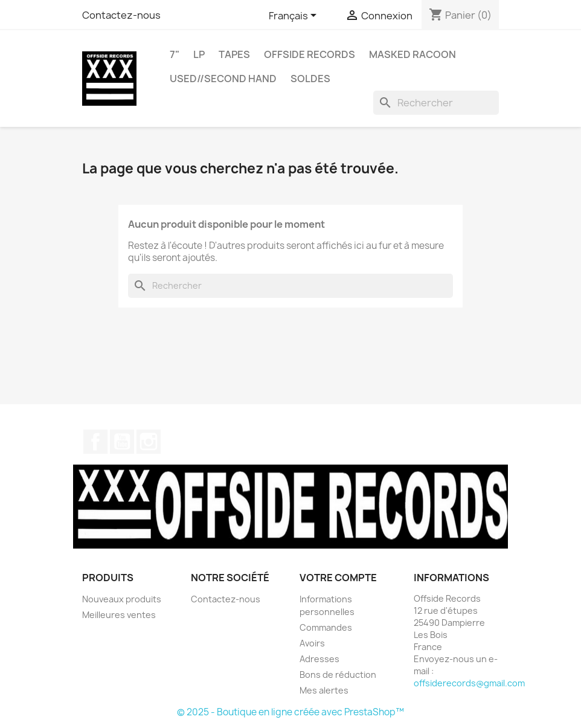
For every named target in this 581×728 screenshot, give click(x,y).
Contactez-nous (121, 15)
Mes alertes (324, 690)
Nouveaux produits (122, 599)
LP (199, 54)
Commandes (326, 627)
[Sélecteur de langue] (295, 16)
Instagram (149, 442)
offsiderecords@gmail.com (469, 683)
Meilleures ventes (119, 615)
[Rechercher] (436, 103)
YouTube (122, 442)
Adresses (319, 659)
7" (175, 54)
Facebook (95, 442)
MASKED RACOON (412, 54)
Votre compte (338, 578)
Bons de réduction (338, 675)
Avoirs (312, 643)
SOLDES (310, 79)
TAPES (234, 54)
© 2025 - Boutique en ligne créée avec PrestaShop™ (290, 712)
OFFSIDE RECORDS (310, 54)
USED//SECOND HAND (223, 79)
